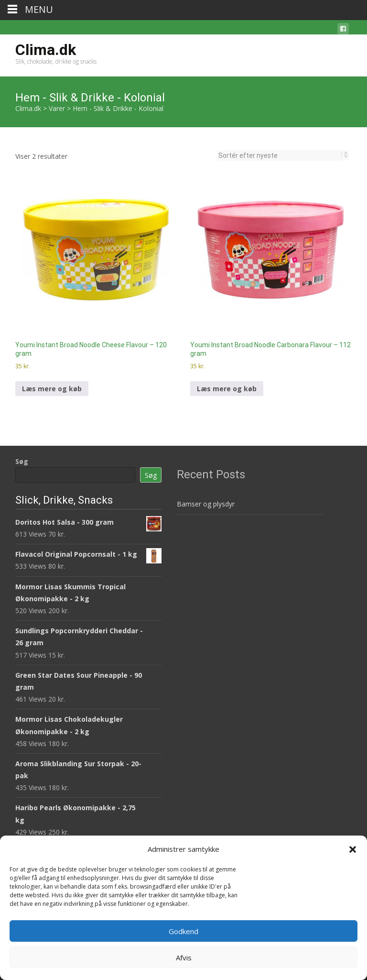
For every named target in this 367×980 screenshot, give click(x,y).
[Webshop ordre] (280, 155)
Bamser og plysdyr (206, 504)
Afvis (184, 958)
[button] (353, 849)
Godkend (183, 931)
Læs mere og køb (52, 389)
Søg (22, 461)
